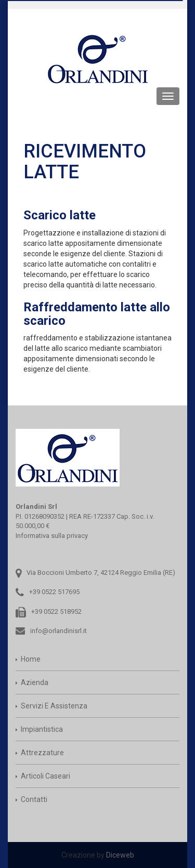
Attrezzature (42, 753)
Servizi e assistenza (54, 706)
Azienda (35, 682)
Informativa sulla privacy (52, 536)
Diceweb (120, 855)
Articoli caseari (45, 776)
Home (31, 659)
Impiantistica (42, 729)
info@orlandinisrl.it (58, 631)
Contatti (34, 799)
